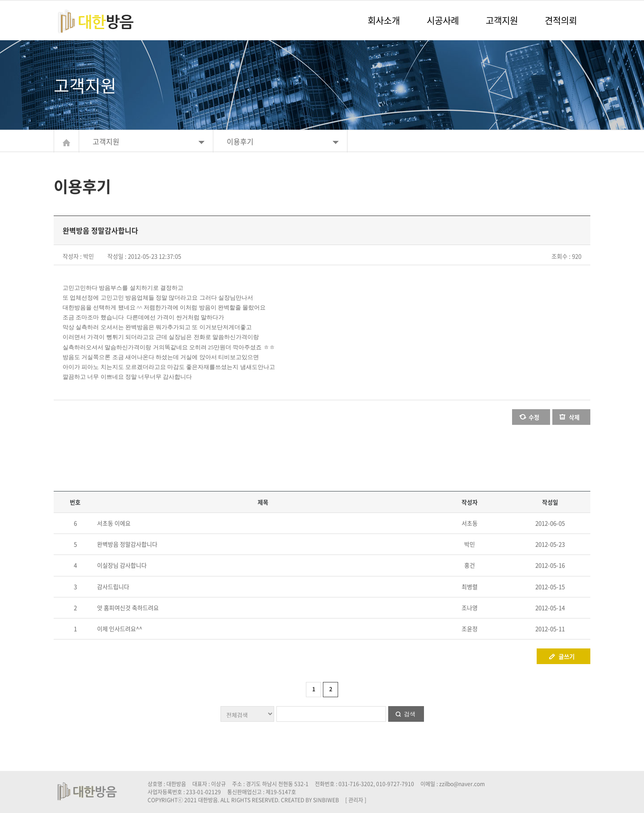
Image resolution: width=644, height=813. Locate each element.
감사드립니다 (113, 586)
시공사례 (443, 20)
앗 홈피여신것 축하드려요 (128, 608)
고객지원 (502, 20)
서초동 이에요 (114, 523)
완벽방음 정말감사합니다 (127, 544)
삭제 (574, 417)
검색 (410, 714)
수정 (534, 417)
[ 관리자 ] (356, 800)
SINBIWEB (326, 800)
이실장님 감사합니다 (122, 565)
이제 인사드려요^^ (120, 629)
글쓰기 (567, 656)
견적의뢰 (561, 20)
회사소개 (384, 20)
